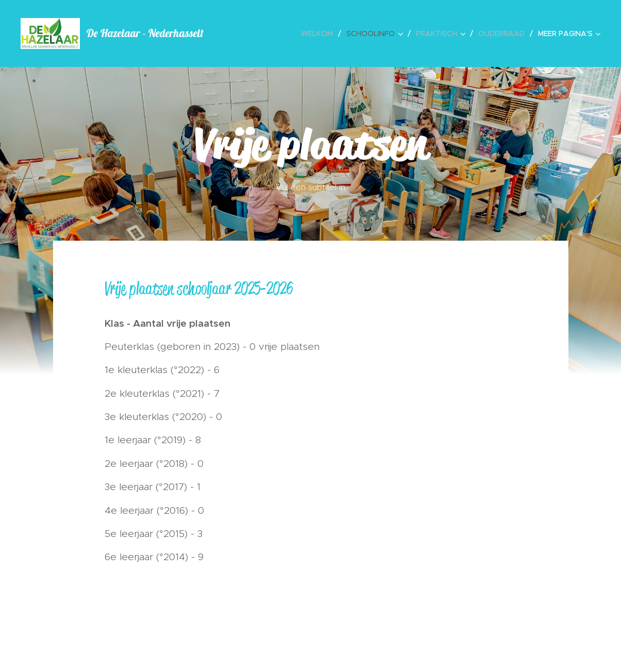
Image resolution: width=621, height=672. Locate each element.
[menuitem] (320, 33)
